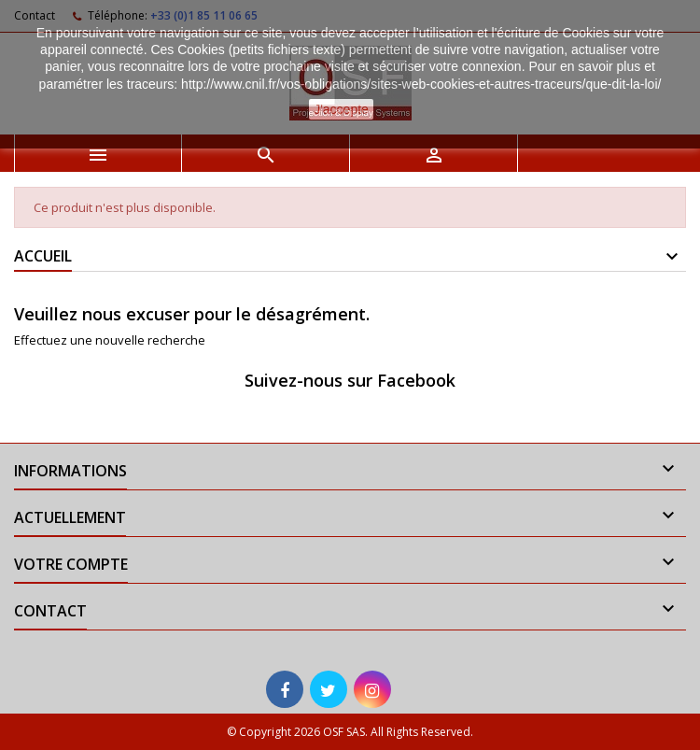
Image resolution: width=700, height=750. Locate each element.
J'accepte (341, 109)
